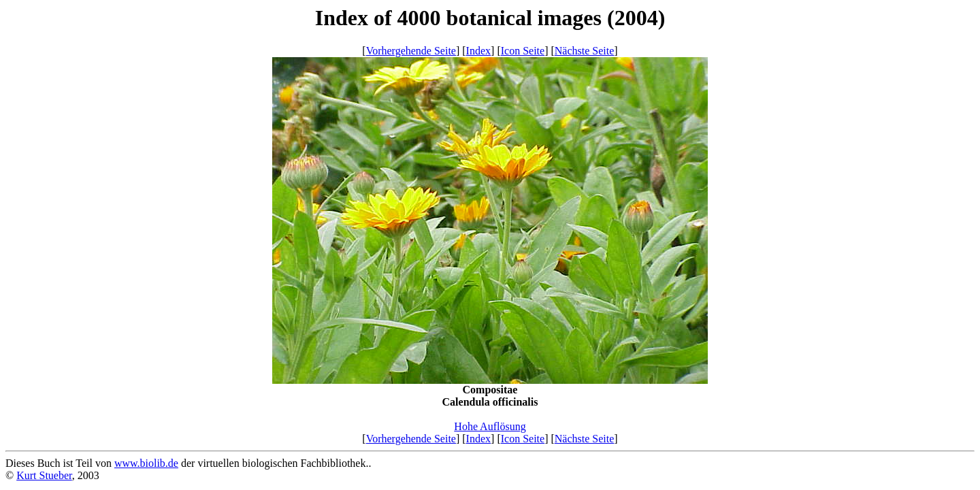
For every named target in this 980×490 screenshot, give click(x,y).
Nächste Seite (585, 51)
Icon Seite (523, 51)
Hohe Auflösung (490, 426)
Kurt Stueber (44, 475)
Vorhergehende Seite (411, 51)
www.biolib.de (146, 463)
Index (478, 51)
